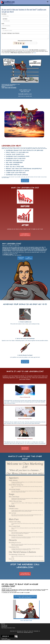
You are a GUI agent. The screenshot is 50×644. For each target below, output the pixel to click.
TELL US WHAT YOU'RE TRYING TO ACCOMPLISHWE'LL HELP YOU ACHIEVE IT (25, 597)
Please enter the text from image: (25, 41)
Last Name (5, 19)
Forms (14, 628)
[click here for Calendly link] (25, 96)
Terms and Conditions (6, 640)
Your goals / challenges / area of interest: (11, 33)
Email (3, 24)
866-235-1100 (25, 92)
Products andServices (21, 258)
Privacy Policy (4, 638)
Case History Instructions (7, 628)
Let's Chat (25, 47)
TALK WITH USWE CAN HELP (25, 181)
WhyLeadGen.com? (29, 258)
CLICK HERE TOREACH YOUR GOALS (25, 235)
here (35, 53)
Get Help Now (4, 625)
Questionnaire (4, 627)
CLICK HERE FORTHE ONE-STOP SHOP (25, 574)
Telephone (4, 28)
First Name (4, 14)
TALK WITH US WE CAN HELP (25, 362)
